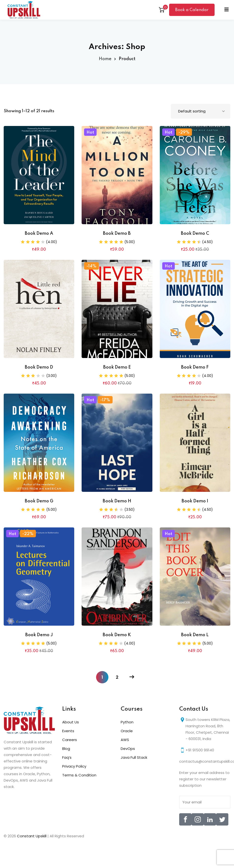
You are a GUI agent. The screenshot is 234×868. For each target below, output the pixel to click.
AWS (125, 740)
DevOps (128, 749)
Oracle (127, 731)
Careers (70, 740)
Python (127, 722)
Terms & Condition (79, 775)
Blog (66, 749)
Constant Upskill (32, 836)
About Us (71, 722)
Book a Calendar (192, 10)
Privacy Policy (74, 766)
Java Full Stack (134, 757)
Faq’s (67, 757)
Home (105, 59)
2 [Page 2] (117, 677)
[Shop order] (201, 111)
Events (68, 731)
